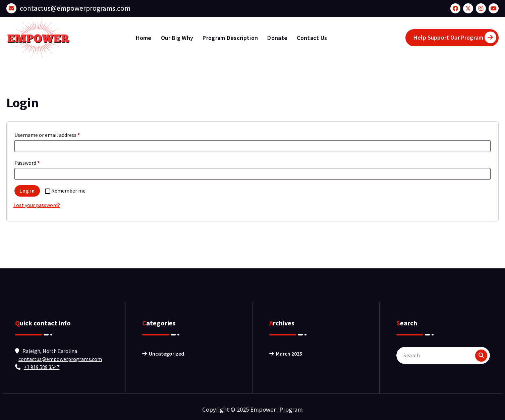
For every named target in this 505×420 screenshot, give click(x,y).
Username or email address (49, 135)
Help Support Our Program (455, 37)
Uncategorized (166, 354)
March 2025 (289, 354)
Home (144, 38)
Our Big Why (177, 38)
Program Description (230, 38)
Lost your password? (37, 205)
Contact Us (312, 38)
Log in (27, 191)
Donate (277, 38)
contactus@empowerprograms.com (75, 8)
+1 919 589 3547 (42, 367)
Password (29, 163)
